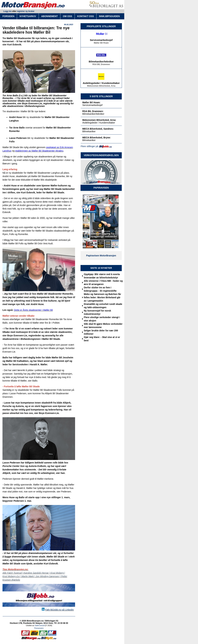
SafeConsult (40, 625)
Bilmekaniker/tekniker (101, 62)
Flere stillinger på (90, 146)
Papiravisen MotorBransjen (101, 256)
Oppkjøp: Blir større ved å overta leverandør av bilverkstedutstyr (102, 276)
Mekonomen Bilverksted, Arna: (99, 120)
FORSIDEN (8, 16)
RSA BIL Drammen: (93, 111)
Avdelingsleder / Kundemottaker (101, 84)
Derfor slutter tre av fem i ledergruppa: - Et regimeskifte (100, 289)
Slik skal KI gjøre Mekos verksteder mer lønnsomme (103, 326)
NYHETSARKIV (28, 16)
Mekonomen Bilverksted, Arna (101, 86)
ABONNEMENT (49, 16)
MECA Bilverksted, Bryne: (97, 138)
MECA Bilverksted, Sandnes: (98, 129)
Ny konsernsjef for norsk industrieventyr (97, 312)
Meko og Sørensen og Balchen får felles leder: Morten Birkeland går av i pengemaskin (102, 297)
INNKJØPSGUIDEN (109, 16)
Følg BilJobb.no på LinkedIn (60, 610)
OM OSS (67, 16)
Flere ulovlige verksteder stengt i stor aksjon (102, 319)
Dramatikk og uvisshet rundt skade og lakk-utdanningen (103, 306)
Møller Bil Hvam (101, 43)
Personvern (39, 628)
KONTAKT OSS (86, 16)
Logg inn (8, 11)
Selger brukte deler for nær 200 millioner (101, 332)
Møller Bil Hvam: (91, 102)
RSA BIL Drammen (101, 65)
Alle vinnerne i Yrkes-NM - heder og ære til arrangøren (103, 283)
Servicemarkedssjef (101, 41)
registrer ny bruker (26, 11)
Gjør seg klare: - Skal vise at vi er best (102, 339)
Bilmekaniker (89, 131)
